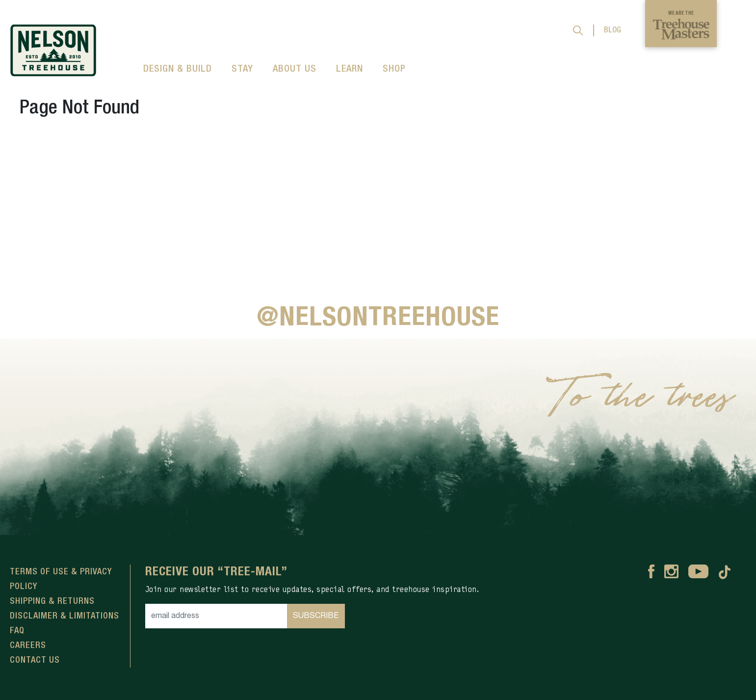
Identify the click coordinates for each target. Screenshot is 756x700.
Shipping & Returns (52, 601)
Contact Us (35, 660)
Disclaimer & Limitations (65, 616)
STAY (242, 69)
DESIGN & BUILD (178, 69)
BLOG (613, 30)
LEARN (350, 69)
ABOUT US (295, 69)
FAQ (17, 631)
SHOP (394, 69)
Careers (28, 646)
